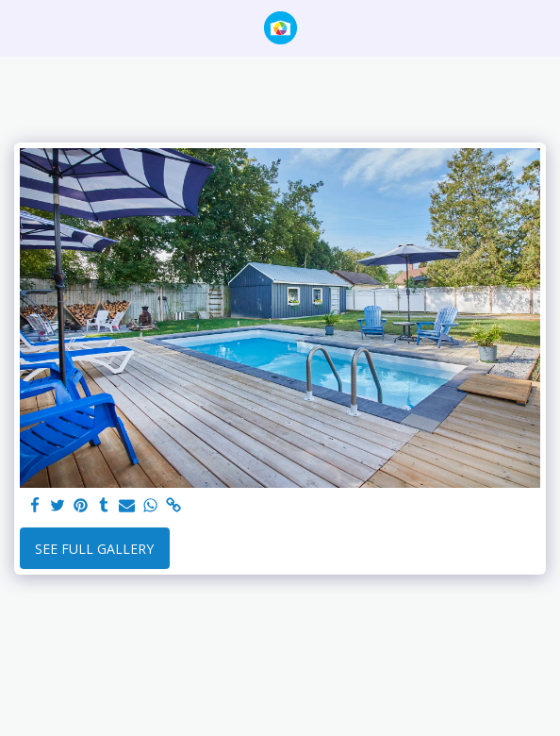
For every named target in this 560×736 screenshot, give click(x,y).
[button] (21, 27)
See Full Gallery (94, 549)
